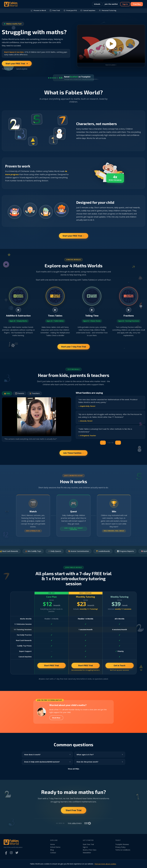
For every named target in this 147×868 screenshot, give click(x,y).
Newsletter (87, 855)
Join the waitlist (111, 4)
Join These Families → (73, 455)
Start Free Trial (74, 812)
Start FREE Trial (52, 667)
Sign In (125, 4)
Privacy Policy (120, 849)
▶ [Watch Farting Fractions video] (129, 312)
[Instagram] (11, 855)
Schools (97, 4)
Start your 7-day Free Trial (74, 349)
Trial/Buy (137, 4)
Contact (53, 855)
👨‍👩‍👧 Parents (20, 395)
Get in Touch (119, 667)
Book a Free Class (90, 852)
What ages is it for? (85, 757)
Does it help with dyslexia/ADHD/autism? (42, 764)
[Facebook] (6, 855)
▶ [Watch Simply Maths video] (18, 312)
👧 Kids (7, 395)
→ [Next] (119, 445)
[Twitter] (17, 855)
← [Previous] (104, 445)
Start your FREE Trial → (74, 236)
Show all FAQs (73, 771)
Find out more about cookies (105, 864)
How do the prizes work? (87, 764)
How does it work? (32, 757)
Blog (52, 852)
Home (52, 846)
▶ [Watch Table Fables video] (55, 312)
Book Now (56, 720)
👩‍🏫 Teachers (35, 395)
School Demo (55, 849)
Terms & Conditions (123, 852)
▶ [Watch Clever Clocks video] (92, 312)
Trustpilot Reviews (122, 846)
